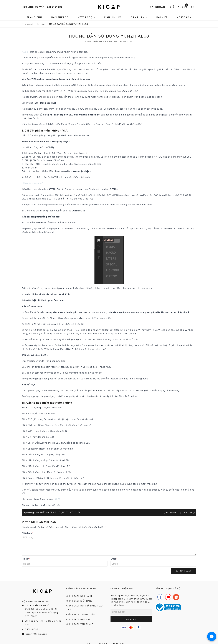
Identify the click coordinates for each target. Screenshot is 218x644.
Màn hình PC (113, 17)
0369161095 (55, 7)
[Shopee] (175, 596)
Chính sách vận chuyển (80, 624)
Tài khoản (158, 7)
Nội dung (27, 533)
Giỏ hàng (179, 7)
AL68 (25, 52)
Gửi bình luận (184, 571)
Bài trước (171, 512)
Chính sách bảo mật (78, 619)
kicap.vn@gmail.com (36, 634)
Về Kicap (184, 17)
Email (114, 559)
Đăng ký (131, 619)
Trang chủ (34, 17)
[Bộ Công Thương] (168, 607)
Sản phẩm (139, 17)
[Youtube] (167, 596)
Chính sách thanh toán (80, 614)
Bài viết (162, 17)
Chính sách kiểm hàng (79, 601)
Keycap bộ (87, 17)
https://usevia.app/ (32, 183)
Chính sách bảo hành (79, 596)
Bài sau (189, 512)
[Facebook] (160, 596)
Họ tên (26, 559)
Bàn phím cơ (60, 17)
